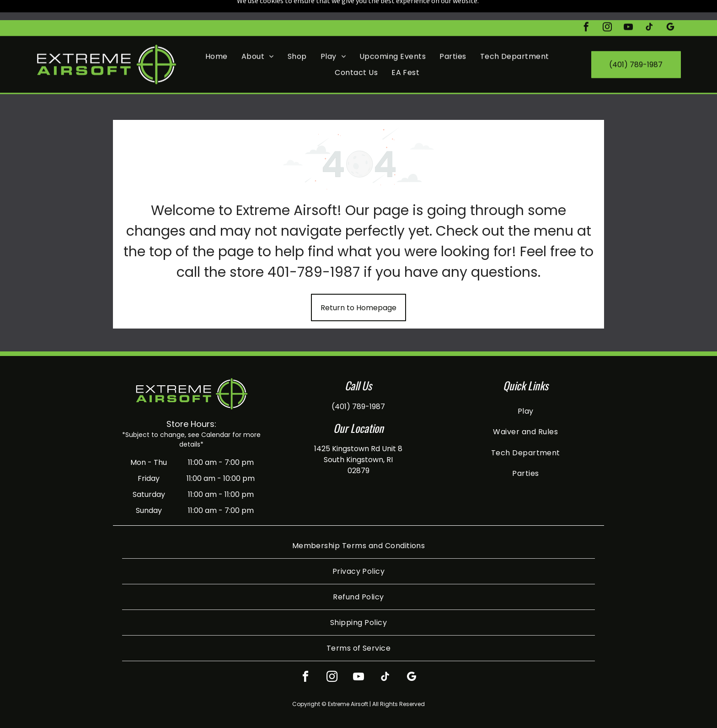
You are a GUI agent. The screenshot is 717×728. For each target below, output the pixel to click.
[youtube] (628, 8)
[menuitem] (217, 36)
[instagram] (607, 8)
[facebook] (586, 8)
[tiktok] (649, 8)
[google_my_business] (670, 8)
